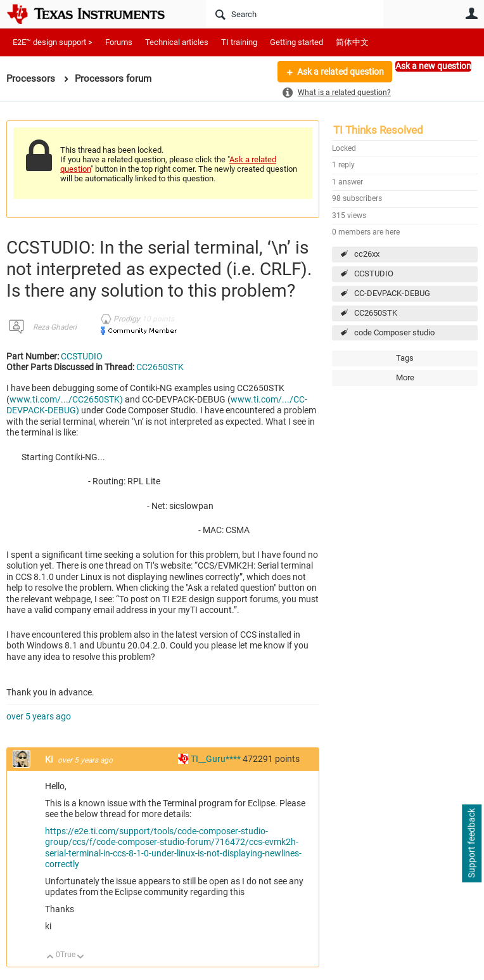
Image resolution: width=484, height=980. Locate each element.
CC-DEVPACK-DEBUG (392, 293)
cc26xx (367, 254)
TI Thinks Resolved (378, 130)
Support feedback (471, 844)
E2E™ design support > (53, 42)
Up (50, 957)
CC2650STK (376, 313)
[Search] (295, 14)
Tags (405, 358)
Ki (50, 759)
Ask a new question (433, 66)
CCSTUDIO (374, 274)
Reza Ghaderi (55, 327)
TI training (239, 42)
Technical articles (177, 42)
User (471, 13)
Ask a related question (341, 72)
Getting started (296, 42)
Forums (119, 42)
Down (81, 957)
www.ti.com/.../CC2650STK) (66, 399)
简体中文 (352, 42)
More (185, 81)
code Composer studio (394, 332)
